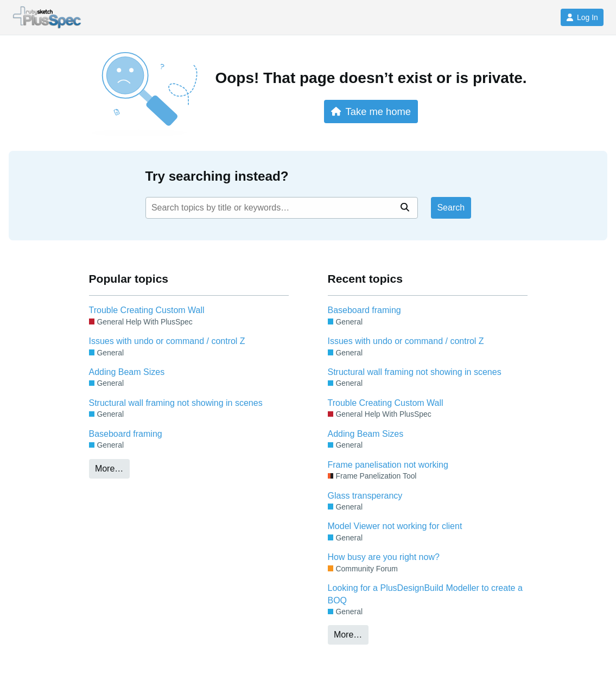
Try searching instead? (217, 176)
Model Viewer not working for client (395, 526)
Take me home (371, 112)
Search (451, 208)
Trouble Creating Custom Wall (147, 310)
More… (109, 469)
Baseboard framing (126, 434)
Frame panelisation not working (388, 465)
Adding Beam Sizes (127, 372)
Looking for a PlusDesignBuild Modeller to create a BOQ (425, 594)
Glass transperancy (365, 496)
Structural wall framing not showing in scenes (176, 403)
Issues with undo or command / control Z (167, 341)
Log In (582, 17)
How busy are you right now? (384, 557)
